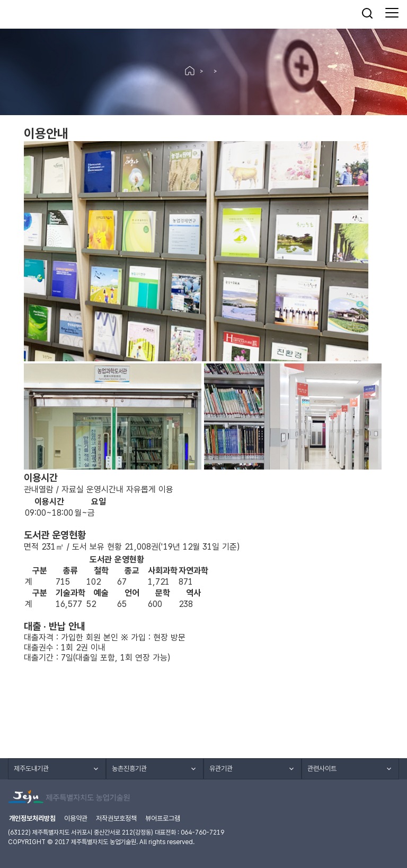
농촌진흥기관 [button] (129, 769)
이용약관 (76, 818)
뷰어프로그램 (163, 818)
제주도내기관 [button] (31, 769)
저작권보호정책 (116, 818)
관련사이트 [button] (322, 769)
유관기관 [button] (221, 769)
